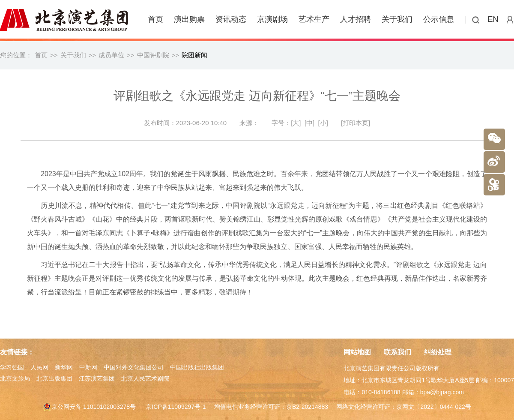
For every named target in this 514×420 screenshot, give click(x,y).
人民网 (39, 367)
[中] (309, 123)
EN (493, 19)
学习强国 (12, 367)
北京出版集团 (54, 378)
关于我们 (397, 19)
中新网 (88, 367)
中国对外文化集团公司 (134, 367)
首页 (155, 19)
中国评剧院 (153, 55)
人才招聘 (356, 19)
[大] (296, 123)
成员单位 (111, 55)
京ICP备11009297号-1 (176, 407)
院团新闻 (194, 55)
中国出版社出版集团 (197, 367)
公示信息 (439, 19)
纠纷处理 (438, 352)
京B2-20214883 (307, 407)
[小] (323, 123)
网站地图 (357, 352)
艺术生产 (314, 19)
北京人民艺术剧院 (145, 378)
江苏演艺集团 (97, 378)
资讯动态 (231, 19)
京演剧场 (272, 19)
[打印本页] (356, 123)
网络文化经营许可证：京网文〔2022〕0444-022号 (403, 407)
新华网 (64, 367)
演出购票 (189, 19)
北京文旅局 (15, 378)
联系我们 (397, 352)
